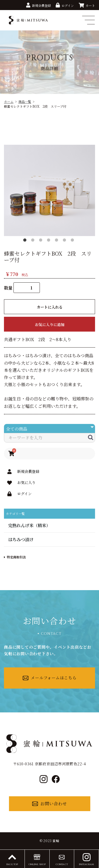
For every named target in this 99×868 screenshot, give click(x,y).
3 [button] (42, 241)
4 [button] (50, 241)
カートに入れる (50, 307)
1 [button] (26, 241)
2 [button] (34, 241)
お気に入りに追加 (50, 324)
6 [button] (65, 241)
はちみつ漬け (21, 539)
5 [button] (58, 241)
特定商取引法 (15, 557)
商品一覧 (25, 101)
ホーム (9, 101)
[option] (49, 190)
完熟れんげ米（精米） (29, 525)
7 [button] (73, 241)
